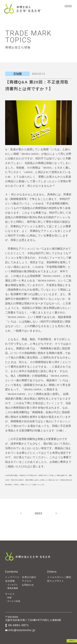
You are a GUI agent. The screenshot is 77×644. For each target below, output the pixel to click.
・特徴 (8, 598)
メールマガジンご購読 (59, 577)
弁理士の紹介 (29, 577)
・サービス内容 (13, 601)
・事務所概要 (12, 588)
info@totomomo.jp (22, 630)
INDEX (38, 513)
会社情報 (10, 581)
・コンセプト (12, 585)
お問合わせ (62, 635)
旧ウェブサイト (56, 581)
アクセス (27, 581)
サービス (10, 594)
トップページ (12, 577)
